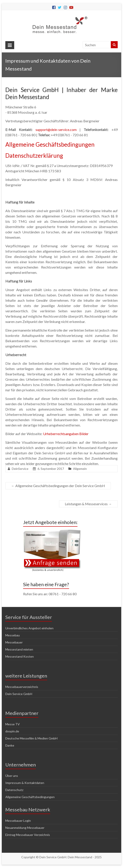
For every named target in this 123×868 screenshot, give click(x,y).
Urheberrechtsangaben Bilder (66, 434)
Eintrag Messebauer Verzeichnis (28, 835)
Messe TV (13, 724)
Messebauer (14, 642)
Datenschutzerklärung (34, 156)
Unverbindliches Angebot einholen (29, 628)
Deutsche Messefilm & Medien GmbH (31, 738)
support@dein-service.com (56, 130)
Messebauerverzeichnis (22, 687)
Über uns (12, 776)
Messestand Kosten (20, 656)
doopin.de (12, 731)
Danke (10, 745)
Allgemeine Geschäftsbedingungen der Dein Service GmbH (58, 486)
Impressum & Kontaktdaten (25, 783)
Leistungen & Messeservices (88, 504)
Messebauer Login (18, 821)
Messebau (13, 635)
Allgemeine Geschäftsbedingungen (50, 144)
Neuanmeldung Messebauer (25, 828)
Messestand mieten (19, 649)
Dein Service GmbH (19, 694)
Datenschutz (14, 790)
